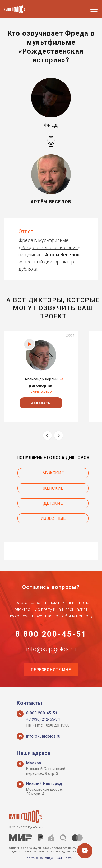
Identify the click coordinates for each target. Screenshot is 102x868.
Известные (53, 518)
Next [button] (59, 435)
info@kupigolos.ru (51, 649)
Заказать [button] (41, 403)
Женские (53, 488)
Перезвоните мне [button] (51, 670)
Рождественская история (49, 247)
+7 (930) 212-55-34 (43, 719)
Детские (53, 503)
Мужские (53, 473)
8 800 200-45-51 (51, 634)
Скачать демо (41, 391)
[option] (41, 376)
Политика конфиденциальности (48, 858)
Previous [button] (47, 435)
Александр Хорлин (41, 379)
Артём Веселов (62, 255)
